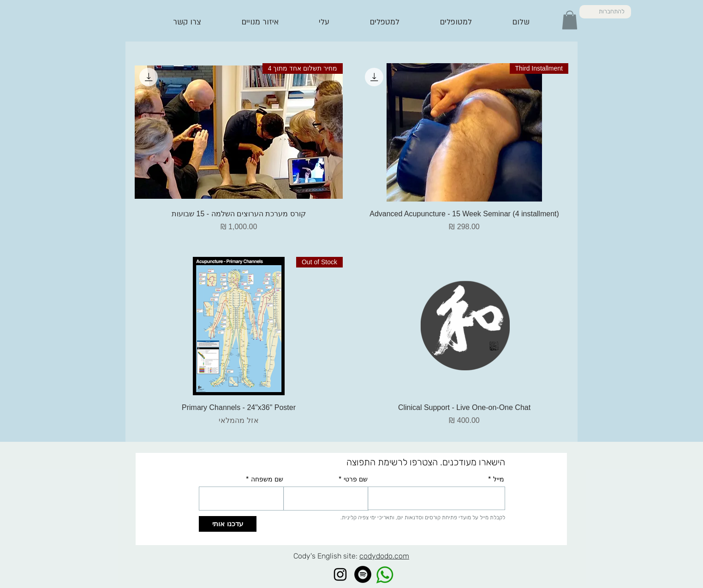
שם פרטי (356, 479)
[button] (570, 20)
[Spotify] (363, 574)
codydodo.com (384, 556)
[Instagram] (340, 574)
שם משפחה (267, 479)
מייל (499, 479)
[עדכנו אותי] (228, 524)
